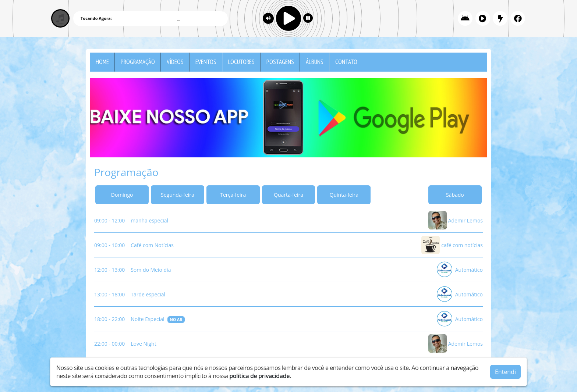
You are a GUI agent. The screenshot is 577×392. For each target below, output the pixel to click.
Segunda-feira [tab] (178, 195)
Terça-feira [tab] (233, 195)
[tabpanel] (288, 282)
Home (102, 62)
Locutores (241, 62)
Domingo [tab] (122, 195)
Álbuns (315, 62)
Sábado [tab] (455, 195)
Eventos (206, 62)
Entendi (505, 372)
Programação (138, 62)
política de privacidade (259, 376)
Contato (346, 62)
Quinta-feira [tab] (344, 195)
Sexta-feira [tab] (400, 195)
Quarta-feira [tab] (288, 195)
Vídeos (175, 62)
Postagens (280, 62)
